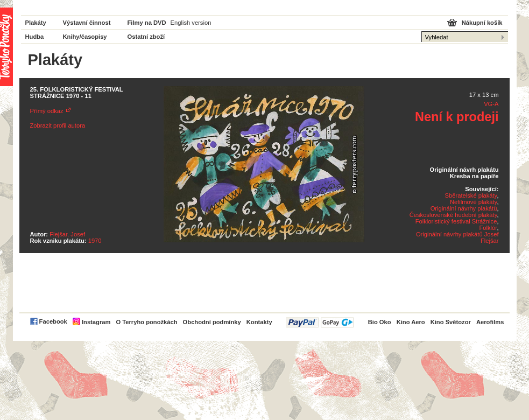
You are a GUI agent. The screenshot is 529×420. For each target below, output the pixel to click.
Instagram (96, 322)
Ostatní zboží (146, 37)
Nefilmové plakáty (473, 202)
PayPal (320, 322)
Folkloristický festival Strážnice (456, 221)
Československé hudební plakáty (453, 215)
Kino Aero (411, 322)
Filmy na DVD (147, 23)
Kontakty (259, 322)
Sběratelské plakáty (471, 195)
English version (191, 23)
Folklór (488, 228)
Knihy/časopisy (85, 37)
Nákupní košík (482, 23)
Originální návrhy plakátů (464, 208)
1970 (95, 241)
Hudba (35, 37)
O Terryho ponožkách (146, 322)
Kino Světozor (451, 322)
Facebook (53, 321)
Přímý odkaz (47, 111)
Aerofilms (490, 322)
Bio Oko (380, 322)
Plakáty (36, 23)
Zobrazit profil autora (58, 125)
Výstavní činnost (87, 23)
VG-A (491, 104)
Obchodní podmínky (212, 322)
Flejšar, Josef (67, 234)
